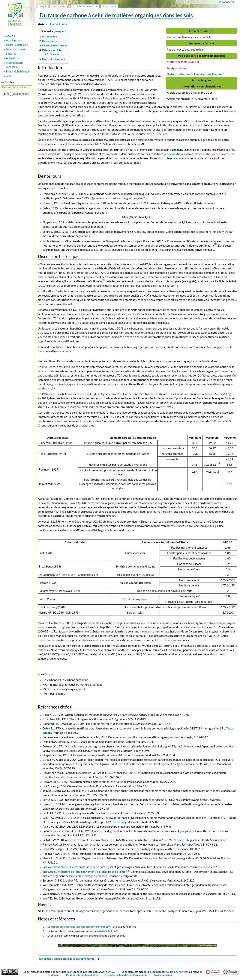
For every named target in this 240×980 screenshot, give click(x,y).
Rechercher (8, 82)
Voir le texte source (85, 6)
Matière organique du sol (183, 62)
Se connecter (226, 2)
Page (43, 6)
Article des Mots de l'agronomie (74, 959)
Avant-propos (14, 40)
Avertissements (163, 975)
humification (112, 154)
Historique (110, 6)
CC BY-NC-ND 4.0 (176, 972)
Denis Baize (59, 24)
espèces (44, 154)
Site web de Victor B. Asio (59, 867)
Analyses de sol (177, 68)
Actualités (12, 58)
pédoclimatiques (174, 154)
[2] (103, 280)
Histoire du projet (17, 45)
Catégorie (45, 959)
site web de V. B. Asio (104, 931)
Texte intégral (186, 840)
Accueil (10, 36)
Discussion (58, 6)
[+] (99, 959)
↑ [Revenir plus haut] (46, 927)
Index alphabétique (18, 71)
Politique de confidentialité (82, 975)
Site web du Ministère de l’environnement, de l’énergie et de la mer (85, 872)
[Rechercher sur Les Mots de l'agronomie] (17, 87)
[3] (219, 463)
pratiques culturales (216, 154)
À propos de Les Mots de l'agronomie (126, 975)
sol (121, 75)
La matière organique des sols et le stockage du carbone (78, 927)
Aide (9, 76)
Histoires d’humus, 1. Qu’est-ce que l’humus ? (195, 74)
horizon (159, 150)
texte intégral (121, 822)
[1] (216, 244)
